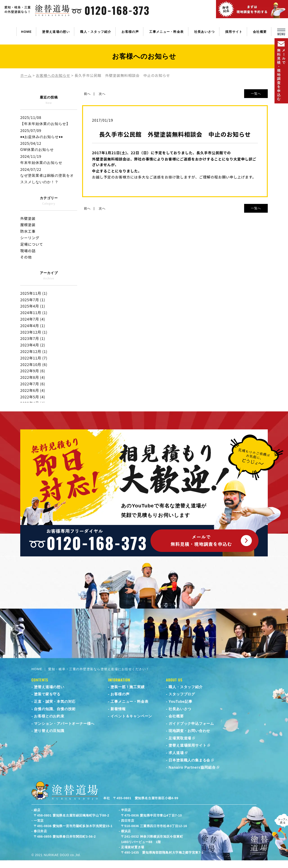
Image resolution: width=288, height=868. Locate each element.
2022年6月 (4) (33, 390)
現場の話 (28, 251)
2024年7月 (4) (33, 319)
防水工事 (28, 231)
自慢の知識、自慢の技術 (55, 709)
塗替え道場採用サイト (187, 745)
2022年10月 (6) (34, 364)
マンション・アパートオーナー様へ (64, 724)
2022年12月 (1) (34, 351)
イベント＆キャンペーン (131, 716)
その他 (26, 257)
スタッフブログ (182, 694)
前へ (87, 94)
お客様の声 (130, 32)
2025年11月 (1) (34, 293)
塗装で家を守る (47, 694)
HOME (26, 32)
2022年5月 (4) (33, 397)
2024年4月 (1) (33, 326)
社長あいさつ (205, 32)
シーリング (30, 238)
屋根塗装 (28, 225)
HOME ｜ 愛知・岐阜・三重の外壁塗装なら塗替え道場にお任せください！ (90, 669)
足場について (32, 244)
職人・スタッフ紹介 (96, 32)
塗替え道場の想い (56, 32)
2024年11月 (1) (34, 312)
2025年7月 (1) (33, 300)
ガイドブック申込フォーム (191, 724)
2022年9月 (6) (33, 371)
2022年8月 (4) (33, 377)
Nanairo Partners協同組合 (192, 767)
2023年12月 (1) (34, 332)
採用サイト (234, 32)
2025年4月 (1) (33, 306)
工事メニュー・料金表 (166, 32)
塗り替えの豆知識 (49, 731)
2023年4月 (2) (33, 345)
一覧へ (256, 94)
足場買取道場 (180, 738)
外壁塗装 (28, 218)
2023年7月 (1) (33, 338)
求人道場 (176, 753)
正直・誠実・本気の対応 (55, 702)
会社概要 (260, 32)
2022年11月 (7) (34, 358)
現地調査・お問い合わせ (189, 731)
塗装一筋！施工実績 (127, 687)
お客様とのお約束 (49, 716)
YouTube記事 (180, 702)
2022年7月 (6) (33, 384)
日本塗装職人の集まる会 (189, 760)
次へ (102, 94)
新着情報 (118, 709)
